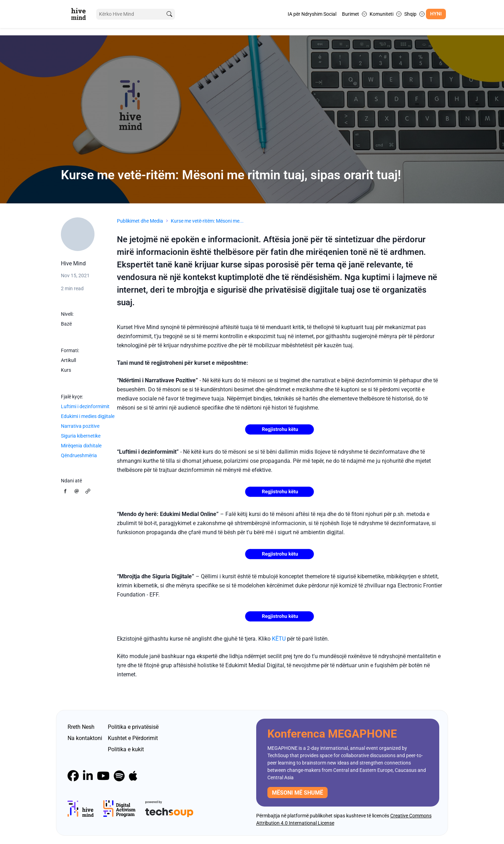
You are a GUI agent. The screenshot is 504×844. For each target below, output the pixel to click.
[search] (169, 14)
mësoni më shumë (297, 793)
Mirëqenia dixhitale (81, 446)
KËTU (279, 639)
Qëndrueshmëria (79, 455)
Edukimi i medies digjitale (88, 416)
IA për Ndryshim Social (312, 14)
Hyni (436, 14)
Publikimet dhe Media (140, 221)
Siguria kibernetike (81, 436)
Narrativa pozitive (80, 426)
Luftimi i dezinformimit (85, 406)
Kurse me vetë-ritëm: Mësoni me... (207, 221)
